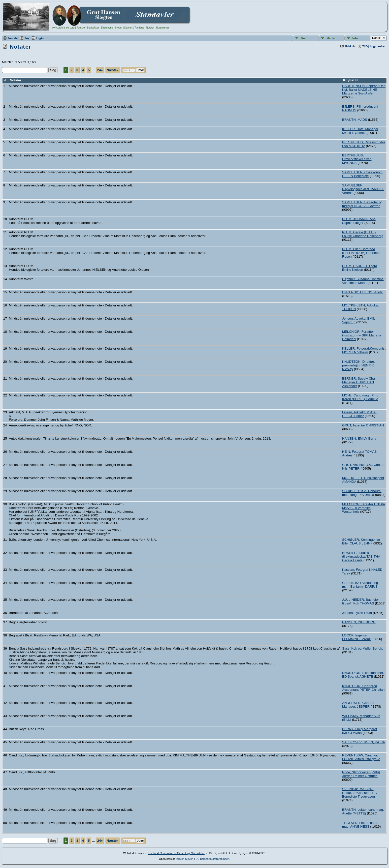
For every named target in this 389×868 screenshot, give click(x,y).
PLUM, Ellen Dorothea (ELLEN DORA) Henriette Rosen (361, 253)
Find (304, 38)
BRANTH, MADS (355, 120)
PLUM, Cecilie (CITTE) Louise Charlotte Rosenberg (363, 234)
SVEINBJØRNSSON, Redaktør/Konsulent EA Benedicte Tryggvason (359, 793)
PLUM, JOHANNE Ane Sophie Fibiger (359, 221)
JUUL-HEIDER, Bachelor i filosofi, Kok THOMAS (361, 601)
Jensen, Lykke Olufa (357, 613)
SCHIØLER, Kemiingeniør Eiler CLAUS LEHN (361, 541)
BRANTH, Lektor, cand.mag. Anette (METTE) (363, 811)
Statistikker (93, 28)
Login (40, 38)
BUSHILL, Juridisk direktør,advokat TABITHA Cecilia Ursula (361, 556)
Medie (331, 38)
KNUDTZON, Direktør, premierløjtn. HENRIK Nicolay (358, 365)
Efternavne (107, 28)
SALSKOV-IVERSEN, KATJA (363, 742)
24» (100, 70)
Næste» (113, 70)
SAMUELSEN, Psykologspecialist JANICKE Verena (363, 189)
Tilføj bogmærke (373, 46)
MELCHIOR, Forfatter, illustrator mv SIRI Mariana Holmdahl (362, 335)
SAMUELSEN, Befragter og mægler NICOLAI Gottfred (362, 204)
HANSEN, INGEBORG (359, 622)
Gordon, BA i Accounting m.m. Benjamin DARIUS (360, 585)
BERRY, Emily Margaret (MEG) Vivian (360, 731)
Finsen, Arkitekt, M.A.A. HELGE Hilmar (359, 414)
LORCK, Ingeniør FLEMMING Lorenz (356, 637)
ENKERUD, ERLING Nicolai (363, 292)
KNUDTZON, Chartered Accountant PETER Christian (363, 688)
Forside (81, 28)
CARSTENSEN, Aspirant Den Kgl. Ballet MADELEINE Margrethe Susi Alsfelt (364, 90)
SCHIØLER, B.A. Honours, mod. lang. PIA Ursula (362, 493)
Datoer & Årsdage (134, 28)
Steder (118, 28)
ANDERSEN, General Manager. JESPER (358, 705)
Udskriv (350, 46)
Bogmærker (163, 28)
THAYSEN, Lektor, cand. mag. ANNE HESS (360, 825)
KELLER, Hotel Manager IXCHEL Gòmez (360, 131)
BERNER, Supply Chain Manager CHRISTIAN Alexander (360, 382)
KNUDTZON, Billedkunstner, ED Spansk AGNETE (363, 675)
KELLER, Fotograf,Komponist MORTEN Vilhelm (364, 350)
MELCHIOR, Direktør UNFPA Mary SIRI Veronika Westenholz (364, 508)
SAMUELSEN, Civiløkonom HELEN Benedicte (362, 174)
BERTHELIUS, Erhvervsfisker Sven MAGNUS (357, 159)
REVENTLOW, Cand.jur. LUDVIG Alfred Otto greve (361, 757)
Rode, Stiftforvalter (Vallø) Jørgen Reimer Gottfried (361, 774)
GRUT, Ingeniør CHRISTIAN (363, 425)
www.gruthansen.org (63, 28)
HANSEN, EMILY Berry (359, 438)
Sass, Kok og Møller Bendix (362, 648)
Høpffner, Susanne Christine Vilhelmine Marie (363, 281)
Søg (27, 38)
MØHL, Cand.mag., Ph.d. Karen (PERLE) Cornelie (361, 397)
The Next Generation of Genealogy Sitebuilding (177, 853)
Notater (150, 28)
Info (355, 38)
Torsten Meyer (184, 859)
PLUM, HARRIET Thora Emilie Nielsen (360, 268)
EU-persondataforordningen (212, 859)
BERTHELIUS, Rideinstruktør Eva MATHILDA (364, 144)
